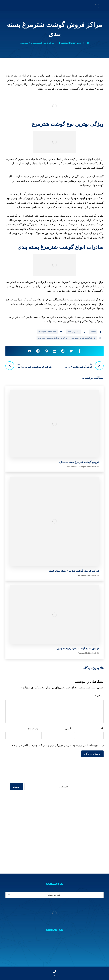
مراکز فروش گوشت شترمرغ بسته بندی (53, 338)
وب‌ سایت (33, 729)
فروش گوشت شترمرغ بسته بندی (83, 338)
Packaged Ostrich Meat (47, 332)
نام (102, 729)
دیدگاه (99, 696)
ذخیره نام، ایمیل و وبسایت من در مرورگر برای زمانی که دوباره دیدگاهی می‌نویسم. (55, 745)
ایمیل (68, 729)
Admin (93, 332)
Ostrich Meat (72, 467)
